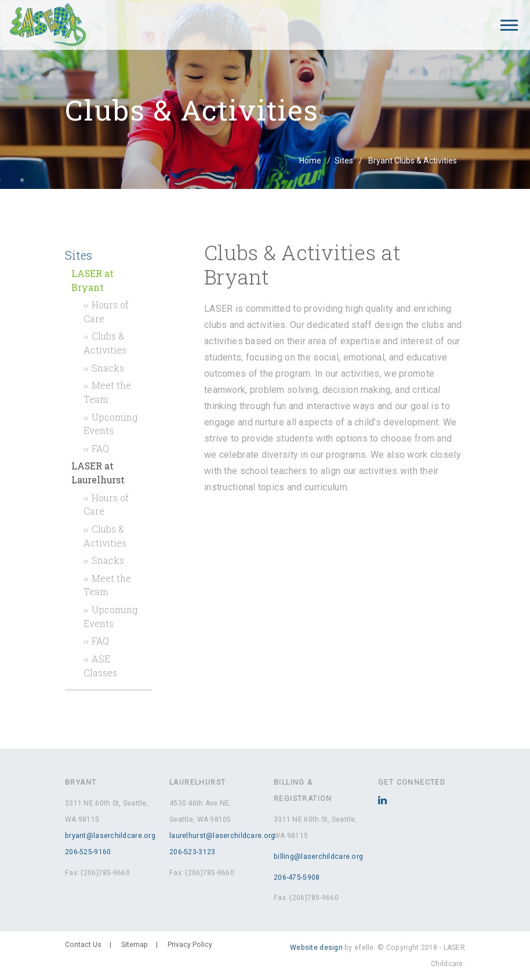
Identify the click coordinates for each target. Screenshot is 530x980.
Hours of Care (106, 312)
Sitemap (135, 945)
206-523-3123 (192, 852)
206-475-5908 (297, 877)
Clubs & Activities (105, 343)
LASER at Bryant (92, 280)
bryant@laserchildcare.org (110, 836)
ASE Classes (100, 666)
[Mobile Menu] (509, 25)
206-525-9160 (88, 852)
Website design (316, 948)
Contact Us (83, 945)
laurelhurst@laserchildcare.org (222, 836)
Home (310, 161)
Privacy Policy (190, 945)
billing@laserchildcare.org (318, 857)
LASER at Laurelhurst (98, 473)
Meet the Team (107, 392)
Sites (344, 161)
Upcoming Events (110, 424)
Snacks (108, 368)
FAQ (100, 448)
